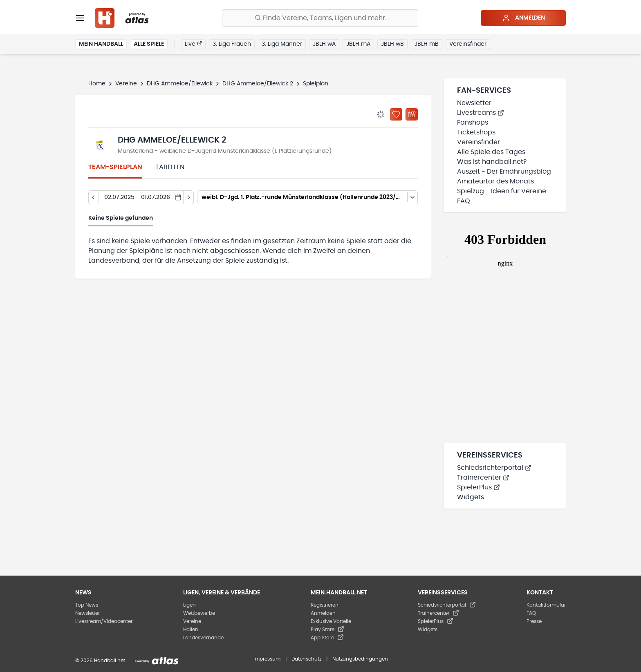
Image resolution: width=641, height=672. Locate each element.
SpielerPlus (479, 487)
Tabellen (170, 167)
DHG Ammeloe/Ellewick (180, 84)
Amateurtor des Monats (495, 181)
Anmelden (523, 18)
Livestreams (481, 113)
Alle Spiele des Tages (491, 152)
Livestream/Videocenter (104, 621)
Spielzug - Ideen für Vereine (502, 191)
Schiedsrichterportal (494, 468)
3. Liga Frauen (232, 44)
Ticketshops (476, 132)
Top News (87, 605)
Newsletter (474, 103)
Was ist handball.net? (492, 162)
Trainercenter (483, 478)
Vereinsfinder (468, 44)
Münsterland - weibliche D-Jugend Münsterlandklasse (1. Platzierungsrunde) (225, 151)
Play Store (327, 630)
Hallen (191, 630)
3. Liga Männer (282, 44)
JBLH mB (427, 44)
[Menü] (80, 18)
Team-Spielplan (115, 167)
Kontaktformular (546, 605)
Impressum (267, 659)
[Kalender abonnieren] (412, 114)
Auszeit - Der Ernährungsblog (504, 172)
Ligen (189, 605)
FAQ (464, 201)
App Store (327, 638)
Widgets (471, 497)
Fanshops (473, 123)
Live (193, 44)
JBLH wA (324, 44)
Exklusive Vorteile (331, 621)
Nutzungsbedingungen (360, 659)
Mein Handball (101, 44)
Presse (534, 621)
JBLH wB (392, 44)
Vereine (126, 84)
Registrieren (325, 605)
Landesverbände (203, 638)
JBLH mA (358, 44)
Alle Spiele (149, 44)
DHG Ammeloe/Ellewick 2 (258, 84)
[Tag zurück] (93, 197)
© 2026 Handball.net (100, 661)
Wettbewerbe (199, 613)
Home (97, 84)
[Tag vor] (189, 197)
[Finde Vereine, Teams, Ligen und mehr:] (320, 18)
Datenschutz (306, 659)
